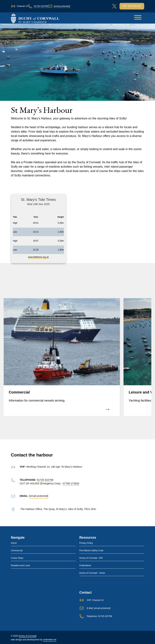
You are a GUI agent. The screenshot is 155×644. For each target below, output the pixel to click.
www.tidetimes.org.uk (38, 257)
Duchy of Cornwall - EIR (91, 558)
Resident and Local (20, 565)
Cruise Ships (17, 558)
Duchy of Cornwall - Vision (92, 573)
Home (14, 543)
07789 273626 (71, 484)
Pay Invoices (132, 6)
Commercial (17, 551)
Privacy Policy (86, 543)
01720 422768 (41, 6)
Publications (85, 565)
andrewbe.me (50, 640)
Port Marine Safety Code (91, 551)
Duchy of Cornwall (28, 636)
